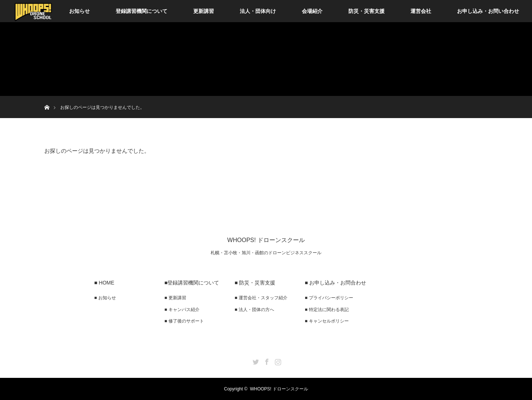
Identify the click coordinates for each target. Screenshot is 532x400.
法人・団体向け (258, 11)
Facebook (266, 361)
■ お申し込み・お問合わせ (335, 283)
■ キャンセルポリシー (327, 321)
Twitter (255, 361)
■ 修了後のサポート (184, 321)
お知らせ (79, 11)
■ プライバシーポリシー (329, 298)
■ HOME (104, 283)
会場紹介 (312, 11)
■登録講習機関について (192, 283)
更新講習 (204, 11)
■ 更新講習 (175, 298)
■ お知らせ (105, 298)
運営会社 (421, 11)
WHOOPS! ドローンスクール (266, 240)
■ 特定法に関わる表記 (327, 310)
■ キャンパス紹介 (182, 310)
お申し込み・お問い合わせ (488, 11)
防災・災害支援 (366, 11)
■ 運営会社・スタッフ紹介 (261, 298)
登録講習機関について (141, 11)
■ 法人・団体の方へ (254, 310)
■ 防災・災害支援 (255, 283)
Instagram (277, 361)
